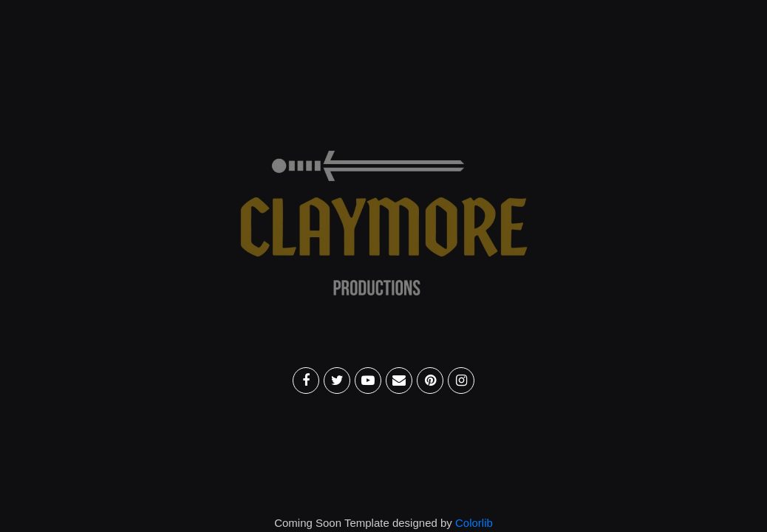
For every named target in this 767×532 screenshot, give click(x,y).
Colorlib (474, 523)
